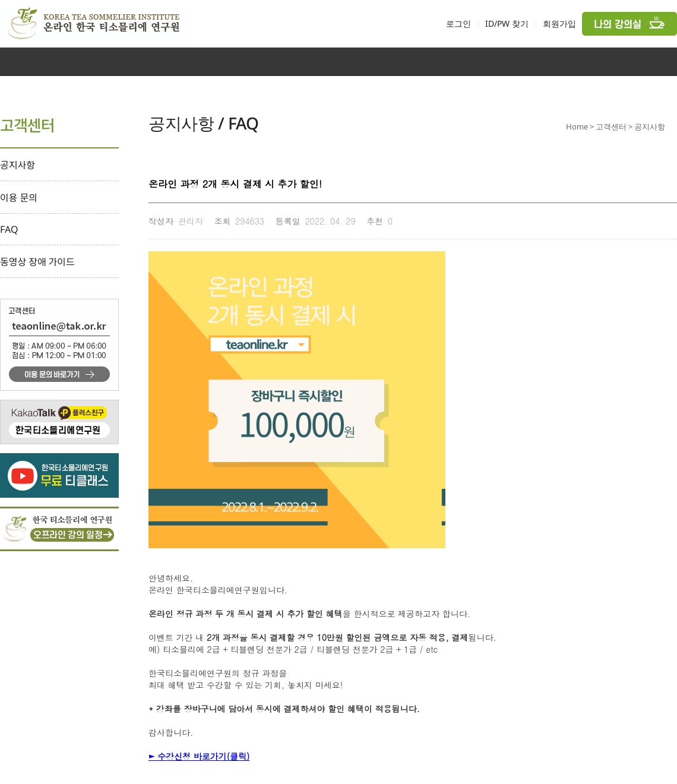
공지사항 (18, 165)
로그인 (458, 23)
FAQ (9, 229)
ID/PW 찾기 (507, 23)
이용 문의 (19, 198)
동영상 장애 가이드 (37, 262)
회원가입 (559, 23)
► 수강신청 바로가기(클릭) (199, 756)
